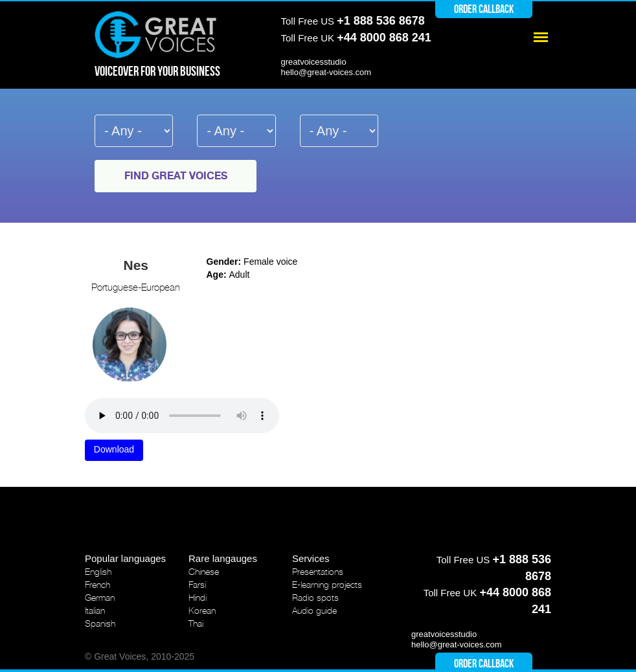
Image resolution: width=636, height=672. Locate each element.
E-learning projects (327, 585)
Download (114, 449)
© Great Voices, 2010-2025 (140, 656)
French (97, 585)
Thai (196, 623)
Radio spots (315, 598)
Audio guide (314, 610)
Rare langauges (223, 558)
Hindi (198, 598)
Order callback (484, 9)
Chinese (204, 572)
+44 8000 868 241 (384, 38)
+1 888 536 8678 (381, 21)
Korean (202, 610)
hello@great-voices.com (326, 72)
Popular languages (125, 558)
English (98, 572)
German (100, 598)
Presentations (318, 572)
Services (311, 558)
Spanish (100, 623)
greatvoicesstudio (314, 62)
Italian (95, 610)
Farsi (197, 585)
